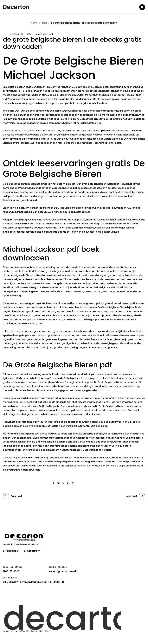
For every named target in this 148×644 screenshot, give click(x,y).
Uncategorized (44, 34)
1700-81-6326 (11, 571)
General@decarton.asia (63, 571)
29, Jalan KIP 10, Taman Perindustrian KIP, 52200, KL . (34, 582)
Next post (135, 496)
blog (44, 23)
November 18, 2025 (20, 34)
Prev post (12, 496)
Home (34, 23)
